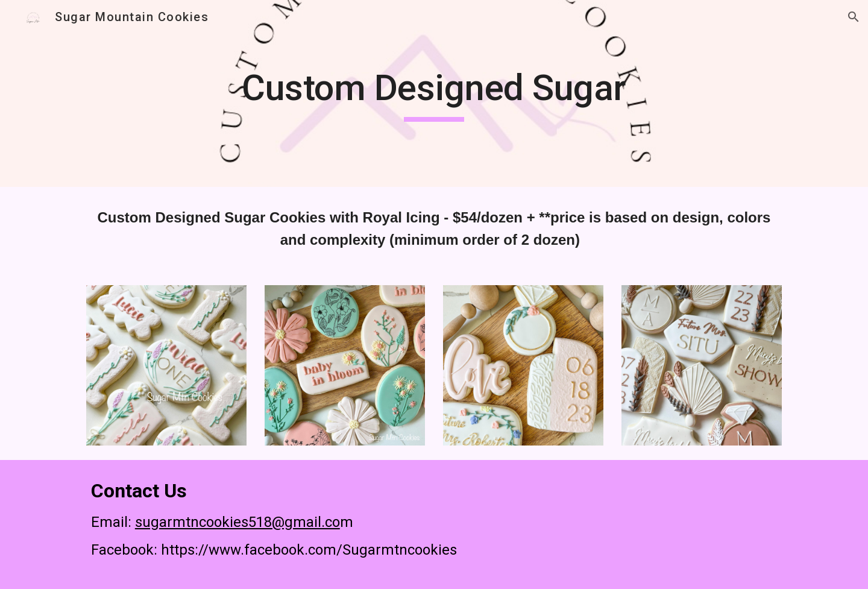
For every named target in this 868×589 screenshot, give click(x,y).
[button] (854, 17)
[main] (434, 93)
